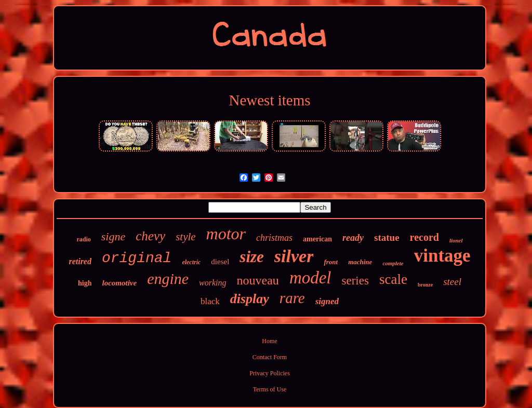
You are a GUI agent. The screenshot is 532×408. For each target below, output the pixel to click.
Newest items (269, 100)
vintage (442, 256)
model (310, 278)
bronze (425, 285)
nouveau (258, 280)
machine (360, 262)
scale (393, 279)
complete (393, 263)
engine (168, 278)
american (317, 239)
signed (327, 301)
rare (292, 298)
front (331, 262)
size (252, 257)
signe (113, 236)
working (212, 283)
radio (83, 239)
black (210, 301)
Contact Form (270, 357)
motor (226, 234)
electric (191, 262)
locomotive (119, 283)
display (250, 299)
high (85, 283)
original (137, 258)
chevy (150, 236)
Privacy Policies (270, 373)
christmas (274, 238)
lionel (456, 240)
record (424, 237)
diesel (220, 262)
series (355, 281)
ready (353, 238)
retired (80, 261)
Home (269, 341)
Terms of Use (270, 389)
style (185, 237)
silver (294, 256)
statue (387, 237)
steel (452, 282)
